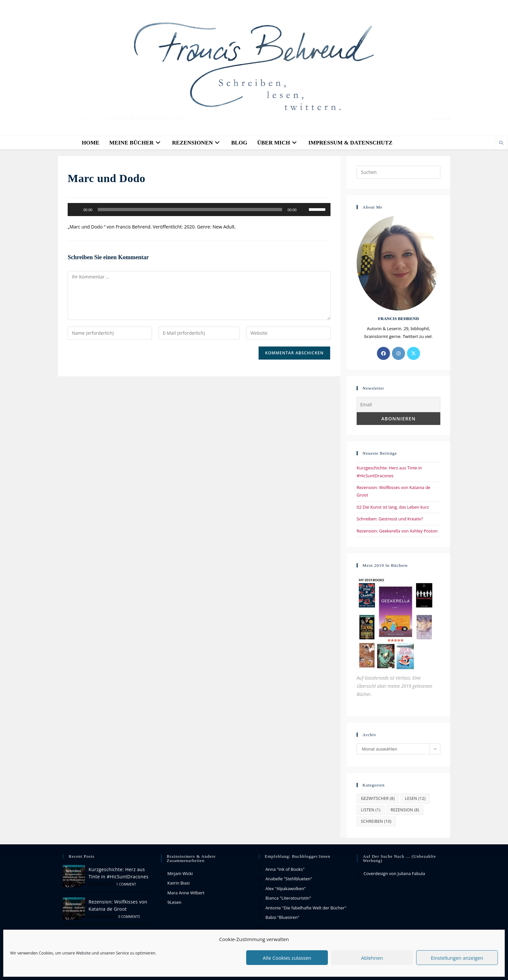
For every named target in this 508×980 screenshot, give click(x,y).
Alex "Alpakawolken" (286, 888)
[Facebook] (383, 353)
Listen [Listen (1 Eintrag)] (371, 810)
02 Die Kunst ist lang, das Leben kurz (393, 507)
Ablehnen (372, 958)
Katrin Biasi (178, 883)
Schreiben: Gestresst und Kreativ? (390, 519)
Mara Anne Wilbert (186, 893)
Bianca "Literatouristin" (288, 898)
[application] (199, 210)
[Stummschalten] (304, 210)
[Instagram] (398, 353)
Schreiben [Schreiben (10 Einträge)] (376, 821)
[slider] (190, 210)
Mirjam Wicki (180, 873)
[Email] (398, 405)
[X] (414, 353)
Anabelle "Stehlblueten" (289, 879)
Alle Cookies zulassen (287, 958)
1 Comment (126, 884)
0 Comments (129, 917)
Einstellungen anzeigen (457, 958)
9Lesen (174, 902)
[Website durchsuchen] (501, 143)
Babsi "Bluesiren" (282, 917)
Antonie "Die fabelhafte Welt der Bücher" (306, 908)
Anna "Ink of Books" (285, 869)
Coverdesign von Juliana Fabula (394, 873)
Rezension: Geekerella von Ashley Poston (397, 531)
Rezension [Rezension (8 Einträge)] (405, 810)
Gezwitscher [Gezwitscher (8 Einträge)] (378, 798)
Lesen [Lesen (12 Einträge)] (415, 798)
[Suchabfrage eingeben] (398, 172)
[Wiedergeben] (76, 210)
